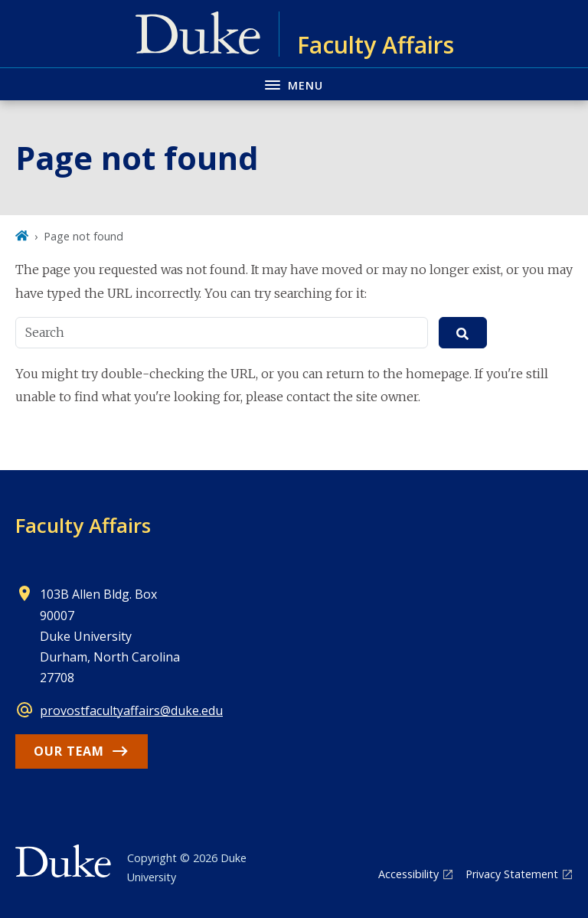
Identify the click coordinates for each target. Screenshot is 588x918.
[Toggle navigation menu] (294, 84)
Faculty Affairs (83, 525)
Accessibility (408, 874)
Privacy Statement (512, 874)
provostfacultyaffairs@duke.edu (131, 711)
